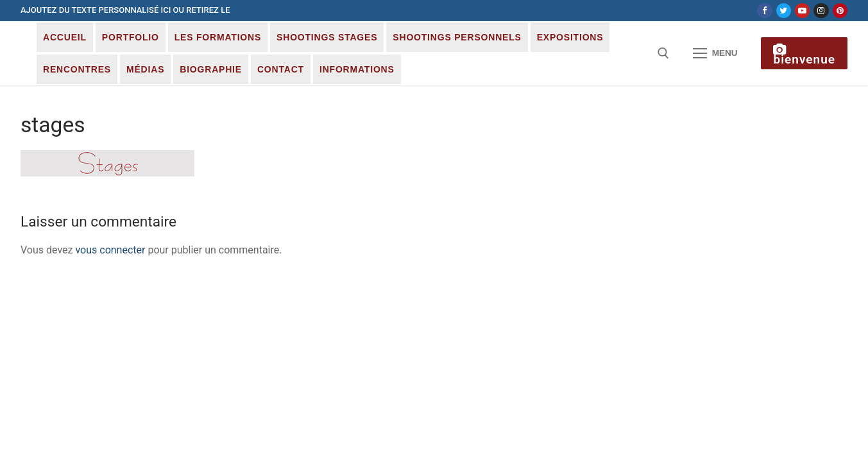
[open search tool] (663, 53)
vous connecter (110, 250)
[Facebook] (764, 11)
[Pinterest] (840, 11)
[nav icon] (715, 53)
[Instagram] (821, 11)
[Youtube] (802, 11)
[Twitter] (784, 11)
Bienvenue (804, 55)
